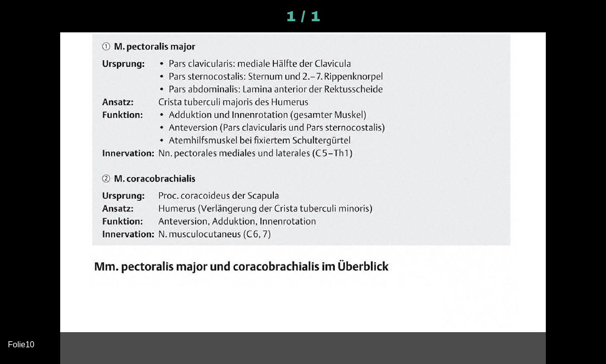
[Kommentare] (590, 16)
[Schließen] (16, 16)
